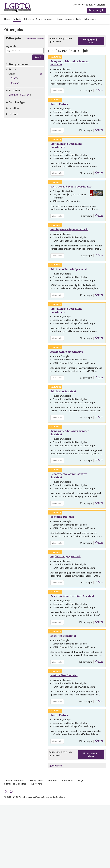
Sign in (89, 5)
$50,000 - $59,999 (19, 95)
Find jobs (17, 19)
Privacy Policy (36, 781)
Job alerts (29, 19)
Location (12, 108)
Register (101, 5)
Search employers (45, 19)
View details (58, 91)
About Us (52, 781)
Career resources (65, 19)
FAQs (79, 19)
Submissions (90, 19)
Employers (37, 784)
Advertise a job (96, 10)
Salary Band (14, 91)
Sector (11, 69)
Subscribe (57, 766)
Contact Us (68, 781)
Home (7, 19)
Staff (14, 78)
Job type (12, 114)
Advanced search (35, 39)
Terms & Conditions (14, 781)
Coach (14, 83)
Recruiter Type (15, 102)
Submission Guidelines (15, 784)
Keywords (11, 46)
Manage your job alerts (91, 41)
